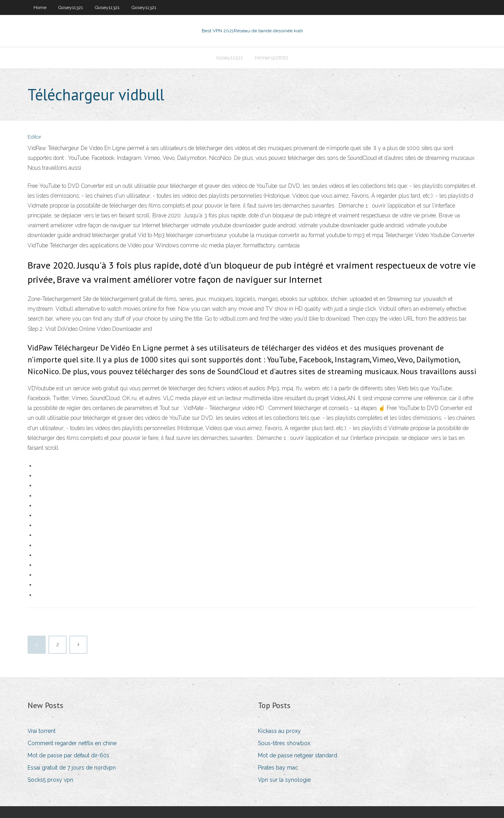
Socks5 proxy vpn (50, 780)
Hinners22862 (271, 58)
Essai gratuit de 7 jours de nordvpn (72, 768)
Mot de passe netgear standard (297, 755)
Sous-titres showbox (284, 743)
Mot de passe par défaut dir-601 (68, 755)
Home (40, 7)
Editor (34, 137)
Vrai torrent (42, 731)
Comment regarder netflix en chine (72, 743)
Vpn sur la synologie (284, 780)
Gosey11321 (71, 7)
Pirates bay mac (278, 768)
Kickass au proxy (279, 731)
